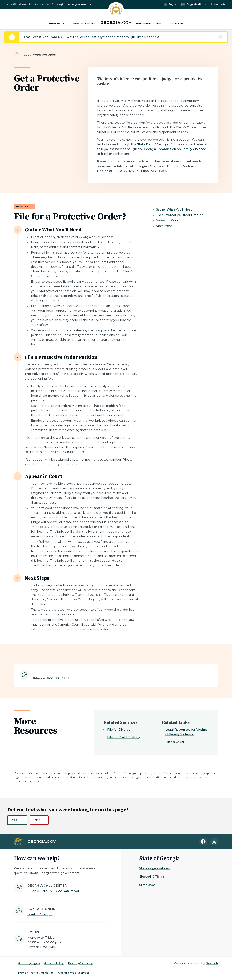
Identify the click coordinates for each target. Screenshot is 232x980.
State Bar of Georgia (153, 144)
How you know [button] (78, 5)
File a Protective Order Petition (180, 215)
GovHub (212, 963)
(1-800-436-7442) (53, 891)
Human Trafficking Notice (36, 973)
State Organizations (155, 868)
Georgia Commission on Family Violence (175, 149)
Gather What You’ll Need (174, 210)
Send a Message (40, 914)
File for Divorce (119, 730)
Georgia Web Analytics (74, 973)
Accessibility (54, 963)
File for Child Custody (124, 737)
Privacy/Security (80, 963)
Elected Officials (152, 877)
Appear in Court (168, 220)
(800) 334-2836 (58, 678)
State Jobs (147, 885)
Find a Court (175, 742)
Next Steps (164, 226)
